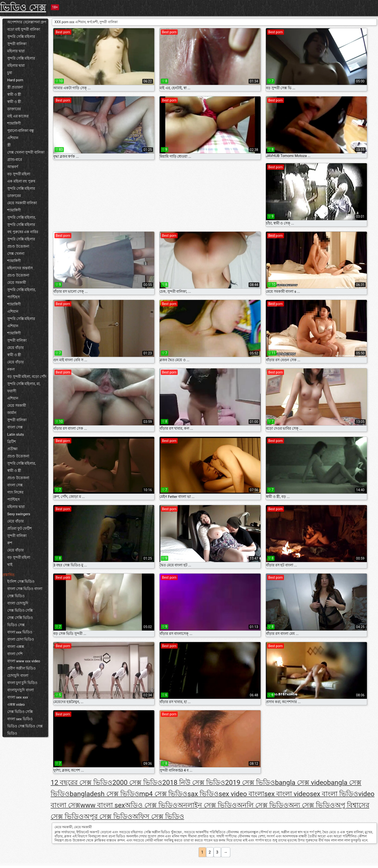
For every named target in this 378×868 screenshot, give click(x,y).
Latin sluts (16, 434)
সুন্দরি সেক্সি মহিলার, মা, (24, 384)
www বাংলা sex (103, 805)
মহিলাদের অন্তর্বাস (20, 268)
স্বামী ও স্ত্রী (14, 95)
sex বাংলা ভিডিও (334, 794)
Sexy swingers (19, 514)
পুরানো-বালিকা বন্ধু (21, 131)
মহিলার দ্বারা (16, 51)
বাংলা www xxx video (24, 661)
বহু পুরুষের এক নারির (23, 232)
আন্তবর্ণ (13, 167)
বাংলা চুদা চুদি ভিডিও (22, 683)
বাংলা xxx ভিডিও (20, 632)
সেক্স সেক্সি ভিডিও (20, 618)
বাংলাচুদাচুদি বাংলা (20, 690)
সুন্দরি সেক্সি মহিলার (21, 37)
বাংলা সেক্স (15, 427)
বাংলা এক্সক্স (16, 647)
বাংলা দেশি (15, 654)
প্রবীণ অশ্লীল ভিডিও (21, 668)
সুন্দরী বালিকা (17, 44)
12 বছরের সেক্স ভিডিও (81, 783)
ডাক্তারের (14, 109)
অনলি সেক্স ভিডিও (263, 805)
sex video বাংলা (241, 794)
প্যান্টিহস (13, 297)
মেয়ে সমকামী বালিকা (22, 203)
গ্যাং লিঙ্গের (15, 492)
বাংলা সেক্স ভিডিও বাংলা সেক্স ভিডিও (25, 592)
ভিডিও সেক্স (23, 8)
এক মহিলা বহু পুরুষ (21, 181)
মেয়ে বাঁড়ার (15, 348)
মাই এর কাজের (18, 116)
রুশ (10, 543)
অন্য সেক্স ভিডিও (312, 805)
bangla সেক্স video (301, 783)
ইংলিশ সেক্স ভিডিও (21, 582)
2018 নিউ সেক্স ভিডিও (194, 783)
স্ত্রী (9, 145)
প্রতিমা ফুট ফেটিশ (20, 529)
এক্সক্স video (16, 705)
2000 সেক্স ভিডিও (137, 783)
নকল (11, 369)
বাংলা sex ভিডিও (20, 719)
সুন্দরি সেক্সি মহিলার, (21, 217)
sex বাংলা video (287, 794)
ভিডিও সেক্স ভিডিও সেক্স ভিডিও (25, 730)
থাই (10, 565)
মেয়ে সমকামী (17, 283)
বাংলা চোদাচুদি (18, 603)
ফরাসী (12, 391)
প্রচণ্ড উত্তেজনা (18, 246)
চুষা (10, 73)
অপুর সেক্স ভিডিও (108, 817)
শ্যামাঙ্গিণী (14, 123)
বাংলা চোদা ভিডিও (21, 639)
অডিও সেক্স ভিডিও (151, 805)
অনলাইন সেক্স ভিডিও (207, 805)
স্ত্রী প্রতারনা (15, 87)
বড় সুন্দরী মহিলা (19, 174)
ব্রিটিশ (12, 442)
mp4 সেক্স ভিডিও (163, 794)
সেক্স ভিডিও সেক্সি (20, 610)
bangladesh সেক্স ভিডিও (105, 794)
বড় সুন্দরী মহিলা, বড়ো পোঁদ (27, 377)
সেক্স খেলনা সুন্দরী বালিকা (26, 152)
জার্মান (12, 413)
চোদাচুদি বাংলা (18, 676)
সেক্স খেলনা (16, 254)
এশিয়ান (13, 138)
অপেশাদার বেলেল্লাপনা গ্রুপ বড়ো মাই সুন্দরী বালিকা (27, 26)
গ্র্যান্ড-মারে (15, 160)
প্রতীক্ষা (12, 449)
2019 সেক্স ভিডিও (250, 783)
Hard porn (15, 80)
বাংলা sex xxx (18, 697)
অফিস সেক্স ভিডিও (158, 817)
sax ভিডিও (203, 794)
